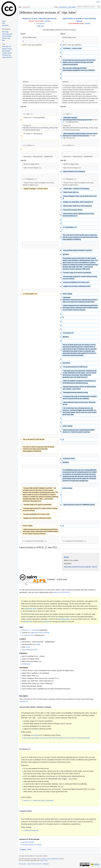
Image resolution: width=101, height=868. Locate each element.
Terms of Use (44, 860)
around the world (31, 609)
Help (3, 40)
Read (56, 7)
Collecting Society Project (39, 633)
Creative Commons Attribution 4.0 (50, 859)
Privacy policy (22, 864)
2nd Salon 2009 (27, 842)
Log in (98, 2)
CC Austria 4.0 (27, 635)
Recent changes (7, 36)
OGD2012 (23, 701)
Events (66, 557)
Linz (27, 647)
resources (46, 622)
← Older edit (39, 26)
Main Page (5, 32)
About (4, 21)
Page (20, 7)
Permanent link (6, 55)
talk (42, 21)
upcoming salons (64, 619)
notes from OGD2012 (61, 592)
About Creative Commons (35, 864)
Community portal (7, 34)
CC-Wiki (37, 845)
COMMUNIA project (30, 830)
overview (34, 735)
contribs (47, 21)
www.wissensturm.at (29, 650)
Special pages (6, 51)
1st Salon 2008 (27, 845)
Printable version (7, 53)
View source (63, 7)
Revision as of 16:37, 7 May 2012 (34, 19)
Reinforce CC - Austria (29, 630)
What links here (7, 47)
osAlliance (25, 664)
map (37, 644)
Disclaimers (46, 864)
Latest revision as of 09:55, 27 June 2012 (77, 19)
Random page (6, 38)
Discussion (26, 7)
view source (51, 19)
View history (72, 7)
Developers (5, 25)
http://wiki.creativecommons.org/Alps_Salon (80, 567)
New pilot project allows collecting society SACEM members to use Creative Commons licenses (56, 738)
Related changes (7, 49)
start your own (28, 622)
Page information (7, 57)
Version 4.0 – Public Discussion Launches (38, 801)
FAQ (3, 23)
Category (23, 849)
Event (29, 849)
